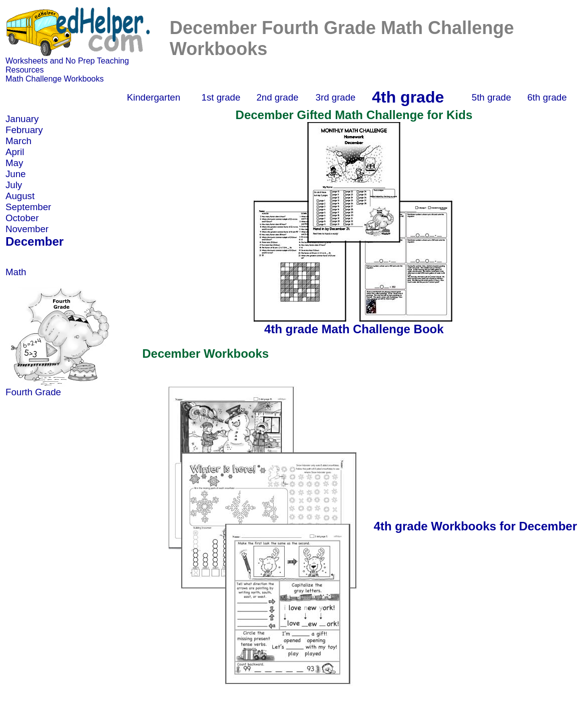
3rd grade (336, 97)
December (35, 241)
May (14, 163)
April (15, 152)
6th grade (547, 97)
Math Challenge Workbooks (55, 79)
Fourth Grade (33, 392)
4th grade (408, 97)
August (20, 196)
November (27, 229)
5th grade (492, 97)
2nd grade (277, 97)
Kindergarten (154, 97)
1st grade (221, 97)
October (22, 218)
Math (16, 272)
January (22, 119)
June (16, 174)
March (19, 141)
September (28, 207)
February (24, 130)
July (14, 185)
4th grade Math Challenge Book (354, 329)
